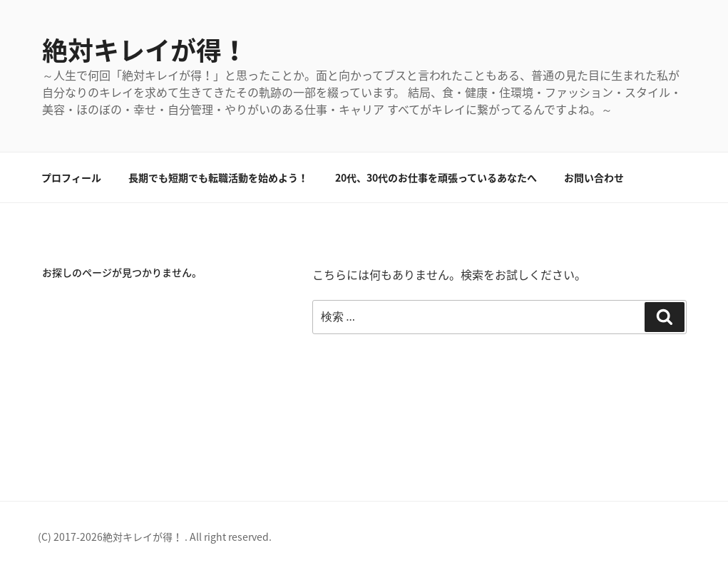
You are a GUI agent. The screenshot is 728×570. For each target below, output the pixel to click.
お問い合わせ (594, 177)
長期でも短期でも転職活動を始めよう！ (218, 177)
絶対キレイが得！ (145, 50)
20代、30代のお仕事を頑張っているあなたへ (436, 177)
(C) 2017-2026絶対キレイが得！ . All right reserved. (155, 537)
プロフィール (71, 177)
